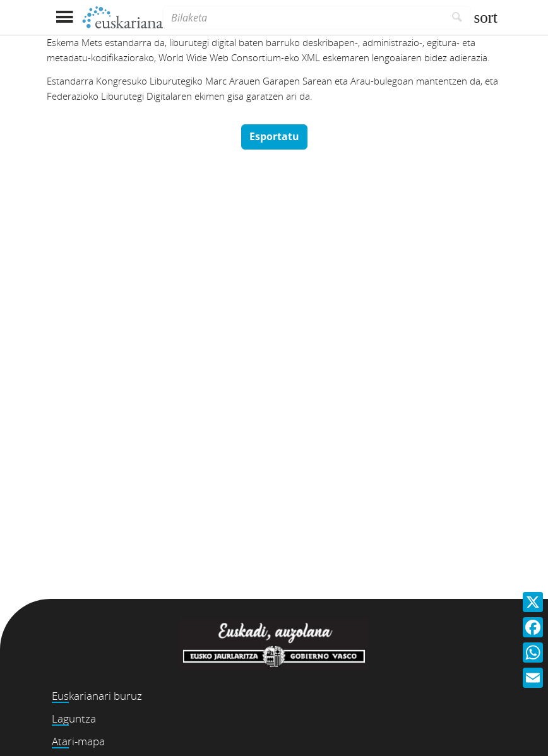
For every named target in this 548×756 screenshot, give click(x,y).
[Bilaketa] (304, 18)
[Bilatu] (457, 18)
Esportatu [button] (274, 136)
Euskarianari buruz (97, 696)
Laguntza (74, 718)
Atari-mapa (78, 741)
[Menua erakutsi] (64, 17)
